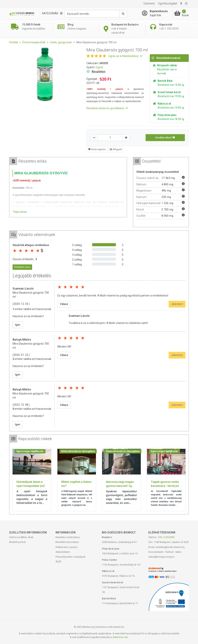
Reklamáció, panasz (67, 547)
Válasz (64, 304)
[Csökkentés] (94, 138)
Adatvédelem (63, 552)
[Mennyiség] (110, 138)
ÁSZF (58, 562)
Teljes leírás (20, 212)
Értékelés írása (22, 267)
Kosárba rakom (165, 138)
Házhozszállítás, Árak (21, 537)
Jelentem (177, 304)
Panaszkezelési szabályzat (70, 557)
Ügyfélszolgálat (168, 3)
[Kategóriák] (52, 13)
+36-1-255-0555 (166, 537)
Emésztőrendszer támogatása (78, 451)
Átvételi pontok (17, 542)
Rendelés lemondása (67, 542)
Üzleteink (149, 3)
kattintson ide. (121, 637)
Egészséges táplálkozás (30, 451)
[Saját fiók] (157, 13)
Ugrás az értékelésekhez (125, 56)
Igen (18, 325)
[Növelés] (126, 138)
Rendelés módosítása (68, 537)
